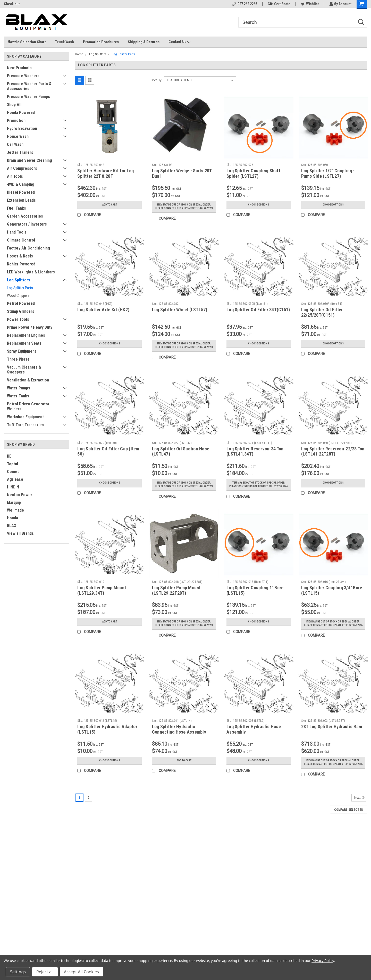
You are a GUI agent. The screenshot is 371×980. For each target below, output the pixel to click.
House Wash (18, 136)
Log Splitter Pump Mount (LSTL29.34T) (102, 601)
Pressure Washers (23, 76)
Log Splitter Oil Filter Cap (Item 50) (108, 459)
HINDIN (13, 487)
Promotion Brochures (101, 42)
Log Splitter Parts (20, 288)
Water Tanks (18, 396)
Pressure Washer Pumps (28, 97)
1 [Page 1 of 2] (79, 816)
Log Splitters (19, 280)
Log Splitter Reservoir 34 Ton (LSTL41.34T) (255, 459)
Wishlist (309, 4)
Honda (12, 518)
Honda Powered (21, 113)
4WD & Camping (21, 184)
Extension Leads (21, 200)
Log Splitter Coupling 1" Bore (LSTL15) (255, 601)
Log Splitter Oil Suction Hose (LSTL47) (181, 459)
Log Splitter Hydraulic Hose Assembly (254, 744)
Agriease (15, 479)
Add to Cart (110, 205)
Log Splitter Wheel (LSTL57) (180, 313)
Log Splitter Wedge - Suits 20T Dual (182, 173)
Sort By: (156, 80)
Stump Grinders (21, 311)
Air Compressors (22, 168)
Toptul (12, 464)
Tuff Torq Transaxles (25, 425)
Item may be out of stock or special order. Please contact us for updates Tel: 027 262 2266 (184, 208)
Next (360, 816)
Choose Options (259, 205)
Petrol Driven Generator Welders (28, 406)
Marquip (14, 502)
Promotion (16, 121)
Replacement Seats (24, 343)
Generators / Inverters (27, 224)
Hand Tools (17, 232)
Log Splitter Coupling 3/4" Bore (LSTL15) (332, 601)
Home (79, 54)
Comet (13, 472)
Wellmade (15, 510)
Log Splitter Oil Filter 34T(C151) (258, 313)
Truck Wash (64, 42)
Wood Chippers (18, 296)
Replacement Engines (26, 335)
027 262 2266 (244, 4)
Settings (18, 972)
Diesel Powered (21, 192)
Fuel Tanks (16, 208)
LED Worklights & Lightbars (31, 272)
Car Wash (15, 144)
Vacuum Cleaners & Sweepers (24, 370)
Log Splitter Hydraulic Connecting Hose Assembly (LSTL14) (179, 746)
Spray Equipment (22, 351)
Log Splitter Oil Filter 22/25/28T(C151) (322, 316)
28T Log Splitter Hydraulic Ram (332, 741)
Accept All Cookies (81, 972)
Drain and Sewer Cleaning (29, 160)
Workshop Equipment (25, 417)
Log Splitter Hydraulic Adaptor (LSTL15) (107, 744)
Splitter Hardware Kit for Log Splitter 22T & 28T (106, 173)
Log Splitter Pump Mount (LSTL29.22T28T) (176, 601)
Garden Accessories (25, 216)
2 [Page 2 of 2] (88, 816)
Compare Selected (349, 828)
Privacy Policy (323, 961)
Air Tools (15, 176)
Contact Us (179, 42)
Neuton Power (20, 495)
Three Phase (18, 359)
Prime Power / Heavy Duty (30, 327)
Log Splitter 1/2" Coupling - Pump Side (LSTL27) (328, 173)
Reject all (45, 972)
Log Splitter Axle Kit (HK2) (103, 313)
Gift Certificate (278, 4)
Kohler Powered (21, 264)
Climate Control (21, 240)
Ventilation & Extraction (28, 380)
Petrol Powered (21, 303)
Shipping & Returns (144, 42)
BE (9, 456)
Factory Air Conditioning (28, 248)
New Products (19, 68)
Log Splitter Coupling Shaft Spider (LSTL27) (253, 173)
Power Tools (18, 319)
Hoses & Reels (20, 256)
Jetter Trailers (20, 152)
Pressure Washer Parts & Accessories (29, 86)
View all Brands (20, 533)
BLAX (12, 526)
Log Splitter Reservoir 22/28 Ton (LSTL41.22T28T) (333, 459)
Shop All (14, 105)
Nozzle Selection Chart (27, 42)
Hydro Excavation (22, 128)
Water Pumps (19, 388)
